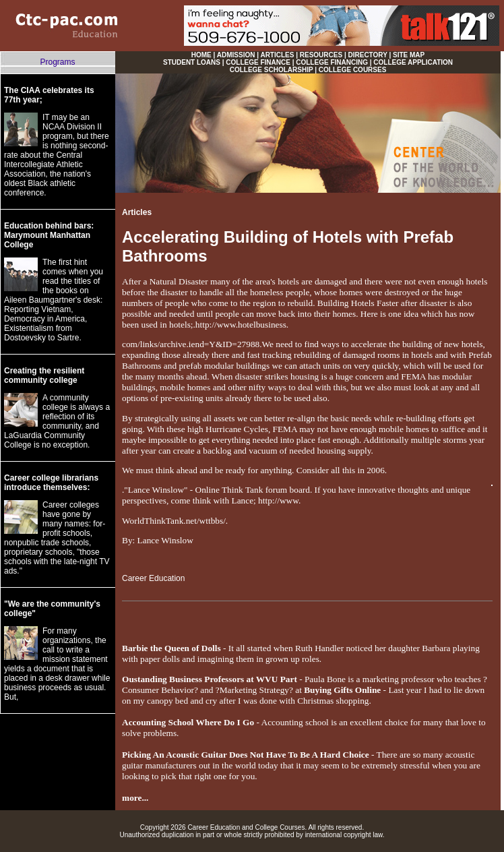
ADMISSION (236, 55)
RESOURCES (321, 55)
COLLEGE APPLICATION (413, 62)
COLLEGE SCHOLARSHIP (272, 70)
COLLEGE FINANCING (332, 62)
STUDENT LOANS (192, 62)
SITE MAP (409, 55)
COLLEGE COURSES (353, 70)
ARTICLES (277, 55)
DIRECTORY (368, 55)
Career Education (153, 578)
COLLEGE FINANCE (258, 62)
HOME (201, 55)
